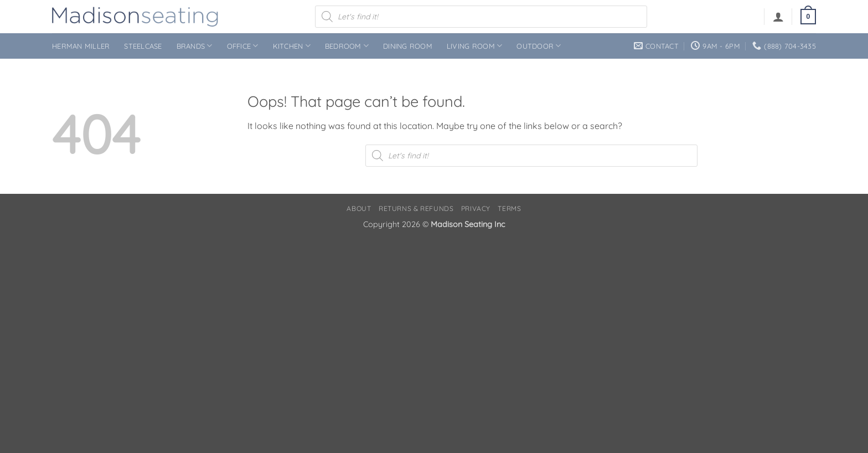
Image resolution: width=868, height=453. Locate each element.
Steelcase (143, 46)
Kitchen (292, 46)
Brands (195, 46)
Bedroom (347, 46)
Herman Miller (81, 46)
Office (243, 46)
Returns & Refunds (416, 209)
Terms (509, 209)
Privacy (476, 209)
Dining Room (408, 46)
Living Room (474, 46)
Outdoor (539, 46)
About (359, 209)
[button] (778, 17)
